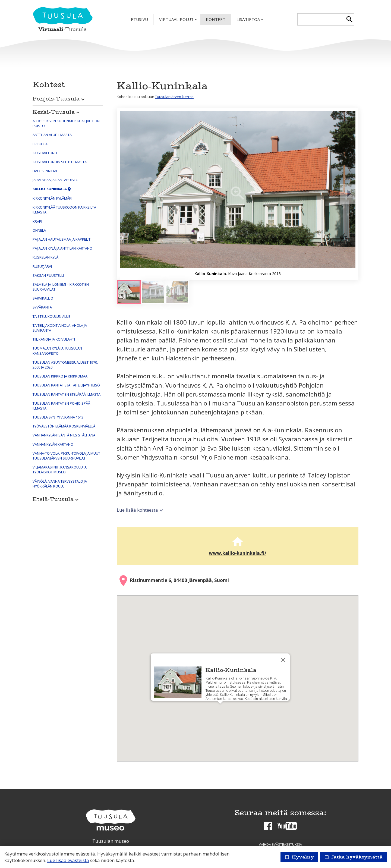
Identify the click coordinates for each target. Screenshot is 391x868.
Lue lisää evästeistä (68, 860)
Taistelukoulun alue (51, 316)
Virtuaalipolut (179, 21)
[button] (68, 97)
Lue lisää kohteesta (141, 510)
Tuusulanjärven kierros (174, 97)
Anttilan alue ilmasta (52, 135)
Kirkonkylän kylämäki (52, 198)
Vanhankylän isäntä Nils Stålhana (64, 435)
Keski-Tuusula (57, 112)
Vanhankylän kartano (53, 444)
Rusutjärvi (42, 266)
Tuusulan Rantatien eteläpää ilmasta (67, 394)
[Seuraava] (349, 194)
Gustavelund (45, 153)
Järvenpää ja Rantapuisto (56, 180)
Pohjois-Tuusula (59, 98)
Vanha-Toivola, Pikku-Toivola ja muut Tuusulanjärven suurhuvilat (66, 456)
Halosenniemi (45, 171)
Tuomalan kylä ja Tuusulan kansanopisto (57, 351)
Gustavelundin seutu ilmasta (60, 162)
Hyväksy (299, 857)
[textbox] (321, 19)
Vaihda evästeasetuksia (280, 844)
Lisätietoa (250, 21)
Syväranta (42, 307)
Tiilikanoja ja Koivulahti (54, 339)
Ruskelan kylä (45, 257)
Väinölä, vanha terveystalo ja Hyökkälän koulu (60, 484)
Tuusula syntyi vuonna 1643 (58, 417)
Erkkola (40, 144)
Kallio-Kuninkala (52, 189)
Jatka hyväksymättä (353, 857)
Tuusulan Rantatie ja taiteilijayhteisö (66, 385)
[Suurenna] (238, 194)
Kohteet (216, 19)
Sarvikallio (43, 298)
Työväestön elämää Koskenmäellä (64, 426)
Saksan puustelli (48, 275)
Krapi (37, 221)
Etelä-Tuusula (56, 499)
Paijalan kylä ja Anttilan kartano (62, 248)
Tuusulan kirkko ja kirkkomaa (60, 376)
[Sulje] (283, 660)
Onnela (39, 230)
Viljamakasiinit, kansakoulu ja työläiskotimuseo (60, 470)
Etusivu (139, 19)
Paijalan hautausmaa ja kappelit (62, 239)
